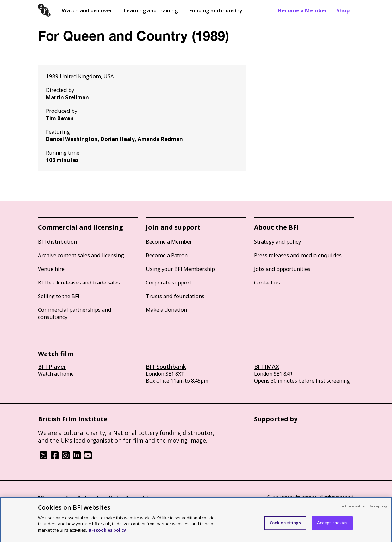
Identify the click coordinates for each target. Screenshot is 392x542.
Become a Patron (167, 255)
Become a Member (302, 10)
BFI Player (52, 367)
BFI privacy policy (55, 498)
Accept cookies (332, 526)
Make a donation (166, 310)
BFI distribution (57, 242)
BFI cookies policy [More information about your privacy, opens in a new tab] (107, 533)
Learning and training (151, 10)
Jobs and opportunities (282, 269)
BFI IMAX (267, 367)
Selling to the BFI (59, 296)
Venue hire (51, 269)
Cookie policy (91, 498)
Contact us (267, 282)
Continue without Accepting (363, 509)
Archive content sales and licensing (81, 255)
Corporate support (169, 282)
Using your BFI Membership (180, 269)
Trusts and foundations (175, 296)
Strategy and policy (277, 242)
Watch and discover (87, 10)
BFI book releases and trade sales (79, 282)
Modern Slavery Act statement (139, 498)
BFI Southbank (166, 367)
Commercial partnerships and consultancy (75, 313)
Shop (343, 10)
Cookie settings (285, 526)
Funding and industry (216, 10)
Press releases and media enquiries (298, 255)
